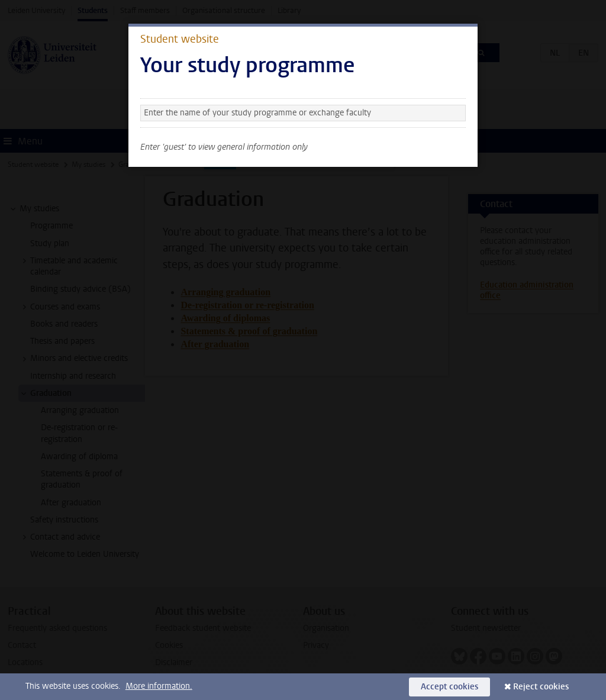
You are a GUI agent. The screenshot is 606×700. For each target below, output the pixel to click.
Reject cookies (541, 687)
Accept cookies (449, 687)
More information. (159, 686)
